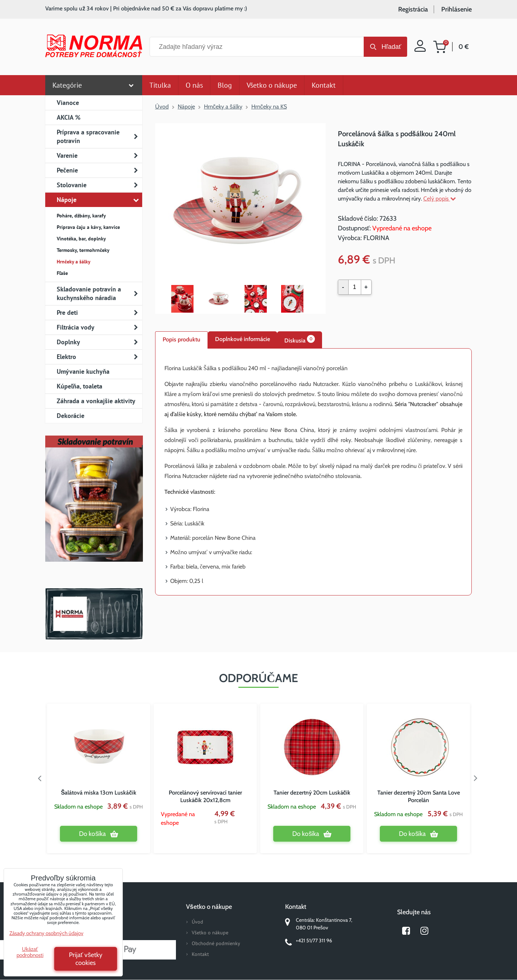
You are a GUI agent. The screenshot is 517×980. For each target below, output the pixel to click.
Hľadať (391, 47)
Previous (40, 778)
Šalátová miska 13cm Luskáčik (99, 793)
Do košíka (92, 834)
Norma (94, 614)
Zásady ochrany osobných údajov (46, 933)
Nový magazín (94, 509)
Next (477, 778)
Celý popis (440, 199)
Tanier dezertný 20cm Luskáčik (312, 793)
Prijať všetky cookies (86, 959)
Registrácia (413, 9)
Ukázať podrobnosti (30, 952)
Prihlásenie (457, 9)
